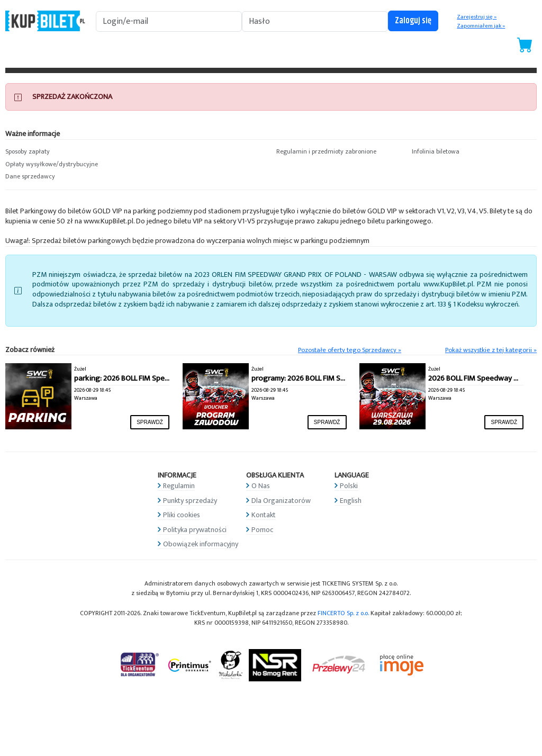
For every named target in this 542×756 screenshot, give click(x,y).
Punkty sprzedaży (190, 501)
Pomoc (262, 530)
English (351, 501)
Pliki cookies (182, 515)
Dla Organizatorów (281, 501)
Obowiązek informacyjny (201, 544)
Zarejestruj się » (477, 17)
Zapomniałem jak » (481, 26)
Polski (349, 486)
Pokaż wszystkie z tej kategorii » (491, 350)
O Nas (261, 486)
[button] (68, 152)
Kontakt (264, 515)
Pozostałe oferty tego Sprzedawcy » (350, 350)
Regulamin (179, 486)
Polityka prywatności (195, 530)
